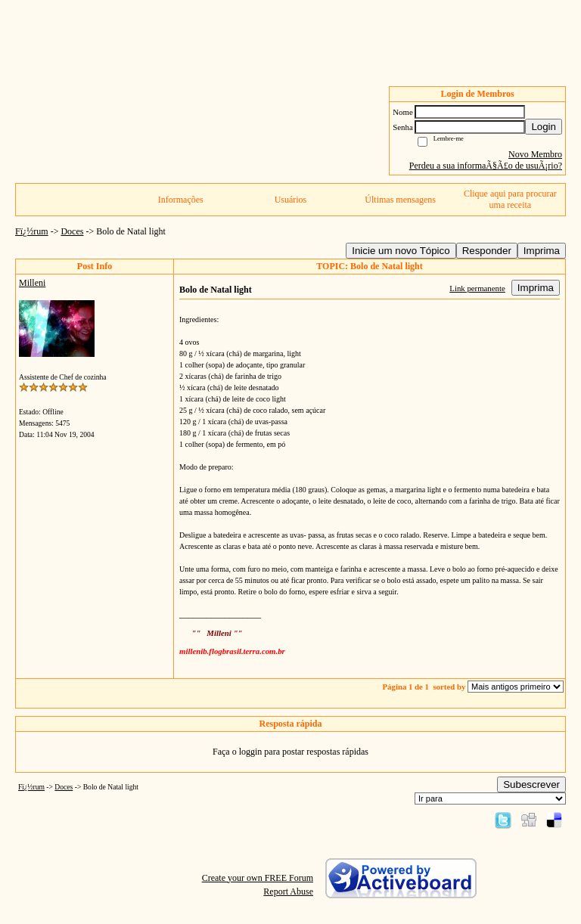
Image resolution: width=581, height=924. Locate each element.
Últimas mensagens (400, 200)
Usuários (291, 200)
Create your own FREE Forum (258, 878)
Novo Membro (535, 154)
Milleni (32, 283)
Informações (181, 200)
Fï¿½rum (32, 231)
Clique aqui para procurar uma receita (510, 199)
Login (544, 127)
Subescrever (531, 784)
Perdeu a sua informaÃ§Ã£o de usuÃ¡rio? (486, 166)
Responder (487, 251)
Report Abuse (288, 891)
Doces (72, 231)
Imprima (542, 251)
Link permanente (477, 288)
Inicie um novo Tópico (401, 251)
